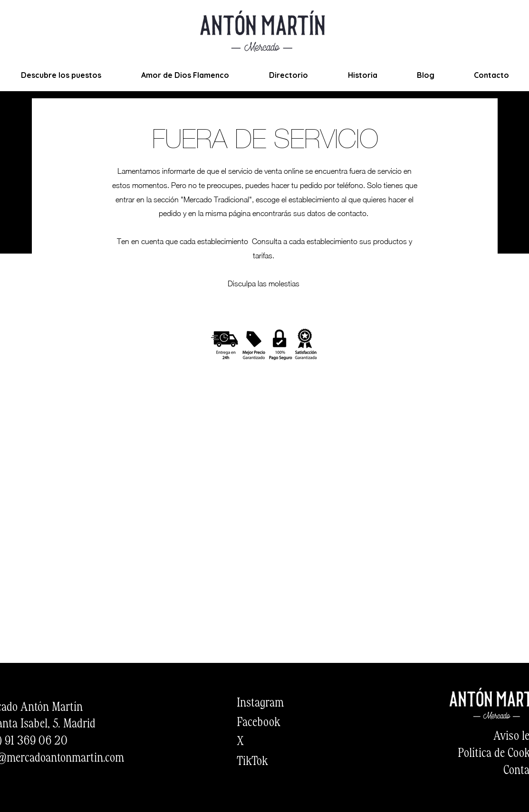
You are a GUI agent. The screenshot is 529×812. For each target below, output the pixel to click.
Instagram (260, 703)
